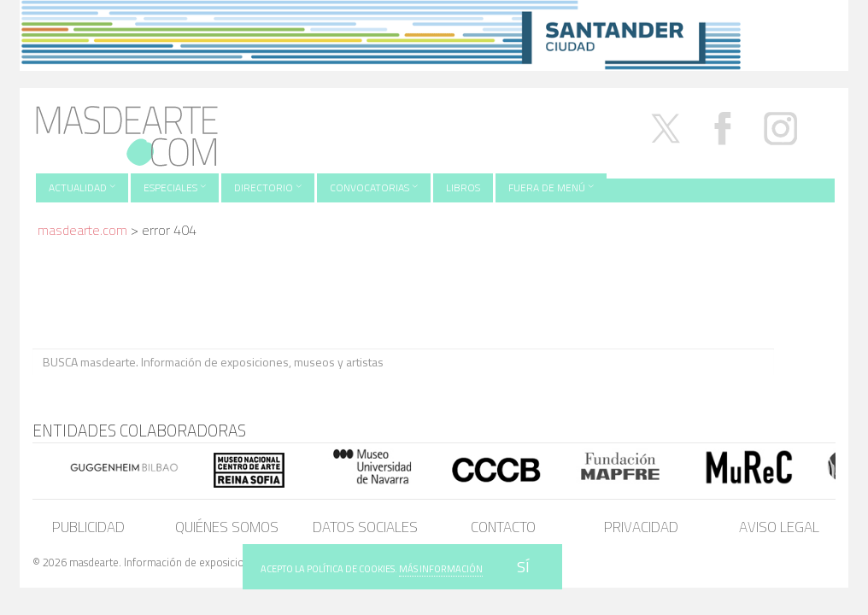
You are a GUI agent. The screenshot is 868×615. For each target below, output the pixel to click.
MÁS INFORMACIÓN (441, 569)
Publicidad (88, 527)
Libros (463, 187)
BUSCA (804, 361)
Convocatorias (374, 187)
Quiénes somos (227, 527)
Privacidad (641, 527)
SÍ (523, 567)
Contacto (503, 527)
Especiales (175, 187)
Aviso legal (779, 527)
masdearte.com (82, 230)
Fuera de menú (551, 187)
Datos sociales (365, 527)
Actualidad (82, 187)
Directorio (268, 187)
